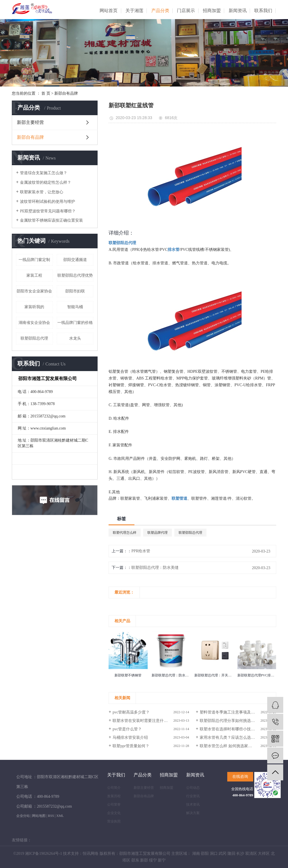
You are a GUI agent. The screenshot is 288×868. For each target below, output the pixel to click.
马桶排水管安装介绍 (130, 738)
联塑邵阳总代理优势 (75, 275)
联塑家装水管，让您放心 (42, 192)
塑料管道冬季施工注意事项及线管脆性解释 (237, 712)
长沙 (240, 854)
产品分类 (160, 11)
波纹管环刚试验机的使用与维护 (48, 202)
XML (60, 816)
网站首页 (109, 11)
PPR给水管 (141, 551)
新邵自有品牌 (66, 93)
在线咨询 (240, 777)
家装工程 (34, 275)
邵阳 (205, 854)
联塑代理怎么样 (125, 533)
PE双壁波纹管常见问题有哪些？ (48, 211)
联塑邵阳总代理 (34, 338)
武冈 (222, 854)
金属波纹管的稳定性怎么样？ (46, 182)
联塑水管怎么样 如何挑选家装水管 (230, 746)
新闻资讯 (238, 11)
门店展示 (186, 11)
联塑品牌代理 (157, 533)
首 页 (46, 93)
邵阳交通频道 (75, 260)
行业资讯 (193, 796)
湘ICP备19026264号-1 (43, 854)
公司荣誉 (114, 805)
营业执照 (114, 821)
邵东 (135, 860)
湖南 (196, 854)
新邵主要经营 (30, 122)
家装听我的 (34, 307)
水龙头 (75, 338)
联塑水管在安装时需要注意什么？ (142, 721)
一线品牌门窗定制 (34, 260)
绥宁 (153, 860)
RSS (51, 816)
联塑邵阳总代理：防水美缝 (155, 568)
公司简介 (114, 788)
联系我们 (263, 11)
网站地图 (39, 816)
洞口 (214, 854)
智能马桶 (75, 307)
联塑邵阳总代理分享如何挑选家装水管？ (235, 721)
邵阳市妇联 (75, 291)
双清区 (251, 854)
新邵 (144, 860)
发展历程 (114, 796)
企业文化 (114, 813)
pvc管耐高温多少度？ (131, 712)
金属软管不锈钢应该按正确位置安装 (51, 220)
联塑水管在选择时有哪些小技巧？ (229, 729)
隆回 (231, 854)
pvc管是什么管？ (127, 729)
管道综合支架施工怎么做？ (44, 173)
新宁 (162, 860)
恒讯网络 (91, 854)
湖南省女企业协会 (34, 323)
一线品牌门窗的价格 (75, 323)
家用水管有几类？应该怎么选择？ (229, 738)
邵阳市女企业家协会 (34, 291)
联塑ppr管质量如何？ (131, 746)
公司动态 (193, 788)
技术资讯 (193, 805)
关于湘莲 (134, 11)
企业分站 (23, 816)
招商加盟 (212, 11)
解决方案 (193, 813)
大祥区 (264, 854)
